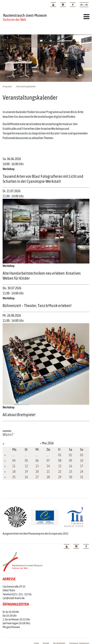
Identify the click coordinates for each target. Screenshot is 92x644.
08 (60, 460)
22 (60, 471)
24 (82, 471)
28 (48, 477)
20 (37, 471)
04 (14, 460)
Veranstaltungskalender (26, 87)
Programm (8, 87)
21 (48, 471)
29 (60, 477)
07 (48, 460)
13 (37, 466)
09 (71, 460)
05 (26, 460)
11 (14, 466)
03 (82, 455)
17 (82, 466)
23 (71, 471)
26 (26, 477)
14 (48, 466)
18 (14, 471)
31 (82, 477)
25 (14, 477)
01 (60, 455)
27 (37, 477)
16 (71, 466)
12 (26, 466)
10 (82, 460)
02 (71, 455)
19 (26, 471)
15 (60, 466)
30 (71, 477)
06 (37, 460)
